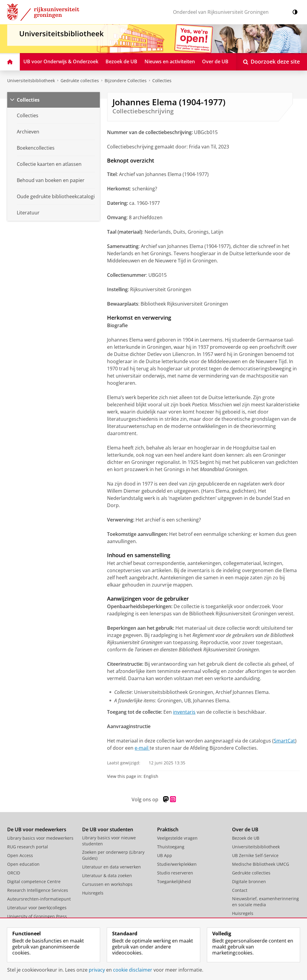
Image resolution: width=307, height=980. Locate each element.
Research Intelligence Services (38, 890)
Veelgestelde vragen (177, 838)
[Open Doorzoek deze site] (271, 62)
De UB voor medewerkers (37, 829)
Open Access (20, 855)
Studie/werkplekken (177, 864)
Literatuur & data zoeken (107, 875)
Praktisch (168, 829)
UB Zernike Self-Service (255, 855)
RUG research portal (28, 847)
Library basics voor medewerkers (40, 838)
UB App (165, 855)
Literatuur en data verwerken (112, 867)
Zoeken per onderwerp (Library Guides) (113, 855)
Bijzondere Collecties (126, 81)
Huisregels (93, 893)
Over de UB (245, 829)
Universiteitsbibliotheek (31, 81)
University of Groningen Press (37, 916)
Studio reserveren (175, 873)
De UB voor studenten (108, 829)
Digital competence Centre (34, 881)
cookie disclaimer (133, 970)
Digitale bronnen (249, 881)
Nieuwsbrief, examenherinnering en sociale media (265, 902)
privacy (97, 970)
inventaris (184, 712)
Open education (23, 864)
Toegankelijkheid (174, 881)
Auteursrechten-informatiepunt (39, 899)
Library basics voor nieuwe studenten (109, 841)
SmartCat (284, 741)
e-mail (142, 748)
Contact (240, 890)
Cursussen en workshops (107, 884)
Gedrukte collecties (80, 81)
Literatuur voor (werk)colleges (37, 908)
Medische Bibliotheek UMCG (261, 864)
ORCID (14, 873)
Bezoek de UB (246, 838)
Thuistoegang (171, 847)
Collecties (162, 81)
